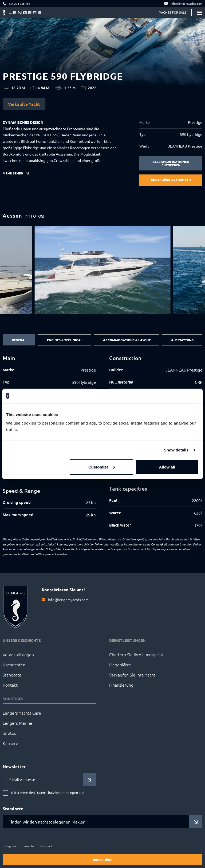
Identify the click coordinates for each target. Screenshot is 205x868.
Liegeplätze (120, 665)
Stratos (9, 733)
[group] (103, 270)
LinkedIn (28, 846)
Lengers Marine (17, 723)
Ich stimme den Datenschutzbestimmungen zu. (48, 793)
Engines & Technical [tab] (65, 340)
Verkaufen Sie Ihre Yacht (132, 675)
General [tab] (19, 340)
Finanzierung (121, 685)
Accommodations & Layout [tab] (127, 340)
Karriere (10, 743)
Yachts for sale (173, 12)
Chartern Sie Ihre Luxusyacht (136, 654)
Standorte (12, 675)
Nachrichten (14, 665)
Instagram (9, 846)
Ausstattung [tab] (182, 340)
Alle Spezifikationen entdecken (171, 163)
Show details (176, 450)
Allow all (167, 467)
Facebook (46, 846)
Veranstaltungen (18, 654)
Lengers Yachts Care (22, 713)
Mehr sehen (13, 173)
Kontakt (10, 685)
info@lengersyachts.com (68, 600)
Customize (102, 467)
